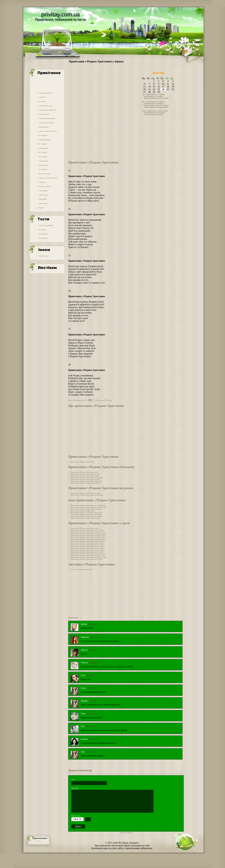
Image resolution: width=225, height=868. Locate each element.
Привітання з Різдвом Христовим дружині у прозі (88, 539)
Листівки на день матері (153, 114)
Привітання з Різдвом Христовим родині (85, 476)
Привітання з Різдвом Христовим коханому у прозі (88, 534)
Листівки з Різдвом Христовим (81, 569)
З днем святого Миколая (47, 110)
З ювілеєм (42, 97)
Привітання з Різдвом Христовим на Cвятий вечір (88, 505)
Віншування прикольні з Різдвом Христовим (86, 513)
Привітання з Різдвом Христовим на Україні (86, 516)
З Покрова (42, 182)
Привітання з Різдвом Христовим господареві (87, 478)
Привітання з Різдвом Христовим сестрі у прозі (87, 550)
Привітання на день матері (154, 113)
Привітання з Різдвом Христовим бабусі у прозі (87, 543)
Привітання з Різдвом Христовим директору (86, 481)
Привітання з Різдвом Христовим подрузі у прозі (88, 532)
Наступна (101, 400)
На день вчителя (44, 174)
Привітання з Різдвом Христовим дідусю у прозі (88, 541)
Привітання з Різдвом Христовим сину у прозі (87, 552)
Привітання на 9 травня (153, 103)
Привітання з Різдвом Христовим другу (85, 472)
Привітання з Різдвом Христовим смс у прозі (86, 559)
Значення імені (44, 256)
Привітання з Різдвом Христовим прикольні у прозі (89, 557)
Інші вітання (43, 203)
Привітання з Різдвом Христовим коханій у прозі (88, 536)
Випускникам (43, 165)
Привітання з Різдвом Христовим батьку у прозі (88, 545)
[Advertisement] (47, 84)
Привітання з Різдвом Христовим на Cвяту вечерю (88, 507)
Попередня (79, 400)
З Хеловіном (43, 191)
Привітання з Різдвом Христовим (82, 462)
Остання (109, 400)
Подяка (41, 208)
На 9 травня (43, 157)
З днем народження (45, 93)
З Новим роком (44, 114)
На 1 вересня (43, 169)
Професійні (43, 199)
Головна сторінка (126, 832)
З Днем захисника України (48, 178)
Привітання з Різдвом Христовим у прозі (85, 528)
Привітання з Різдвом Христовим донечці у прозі (88, 554)
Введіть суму (76, 816)
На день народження (46, 225)
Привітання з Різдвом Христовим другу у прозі (87, 530)
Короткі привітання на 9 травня (156, 105)
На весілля (42, 101)
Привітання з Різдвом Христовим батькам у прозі (88, 556)
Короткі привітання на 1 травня (156, 98)
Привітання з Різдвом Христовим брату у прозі (87, 548)
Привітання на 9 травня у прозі (156, 107)
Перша (71, 400)
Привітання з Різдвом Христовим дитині (85, 483)
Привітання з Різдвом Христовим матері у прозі (87, 546)
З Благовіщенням (45, 140)
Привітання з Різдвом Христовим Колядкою (86, 509)
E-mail (38, 841)
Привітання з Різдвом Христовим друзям (85, 474)
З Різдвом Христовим (46, 123)
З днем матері (43, 161)
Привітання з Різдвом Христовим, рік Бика (86, 493)
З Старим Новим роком (47, 118)
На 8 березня (43, 135)
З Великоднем (43, 148)
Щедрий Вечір (44, 127)
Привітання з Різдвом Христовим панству (85, 479)
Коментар (75, 788)
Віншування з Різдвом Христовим (82, 511)
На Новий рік (43, 234)
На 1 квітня (42, 144)
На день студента (45, 186)
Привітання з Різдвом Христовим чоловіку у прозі (88, 537)
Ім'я (73, 779)
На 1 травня (43, 152)
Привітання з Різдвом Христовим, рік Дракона (87, 495)
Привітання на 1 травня (153, 96)
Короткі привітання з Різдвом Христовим (85, 518)
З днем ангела (43, 195)
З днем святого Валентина (48, 131)
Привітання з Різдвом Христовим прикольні (86, 514)
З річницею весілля (45, 106)
